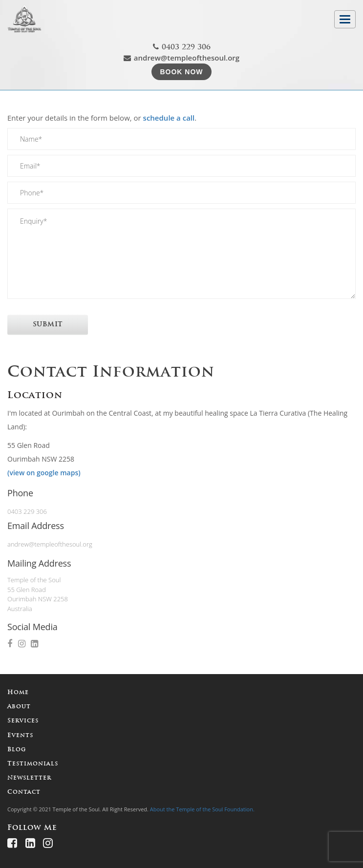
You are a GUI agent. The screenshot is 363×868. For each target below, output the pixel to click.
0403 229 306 (182, 47)
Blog (17, 750)
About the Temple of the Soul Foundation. (202, 809)
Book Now (181, 72)
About (19, 707)
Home (18, 693)
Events (20, 736)
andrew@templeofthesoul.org (181, 58)
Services (23, 721)
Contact (24, 792)
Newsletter (29, 778)
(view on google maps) (44, 473)
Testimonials (33, 764)
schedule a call (169, 118)
